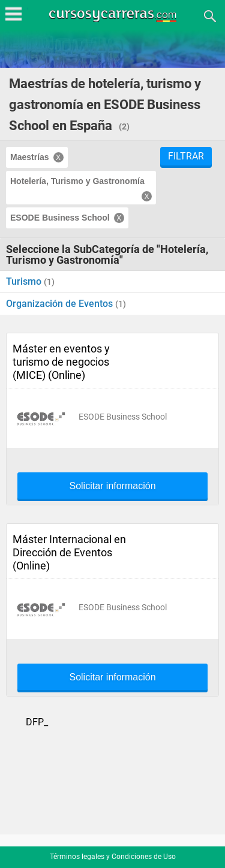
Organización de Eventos (61, 304)
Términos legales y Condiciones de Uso (113, 857)
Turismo (25, 281)
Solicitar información (112, 486)
